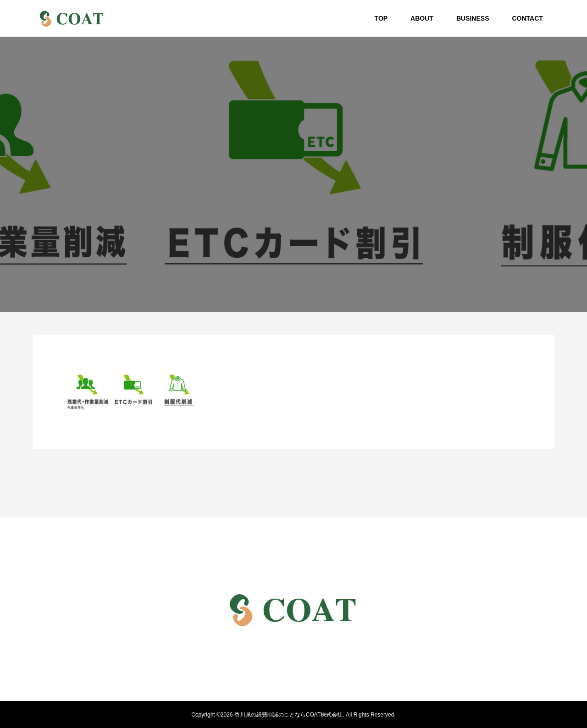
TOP (381, 18)
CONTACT (527, 18)
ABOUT (422, 18)
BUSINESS (473, 18)
